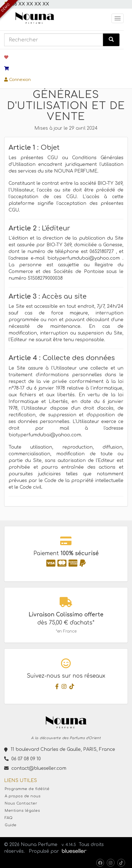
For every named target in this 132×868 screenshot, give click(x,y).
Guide (11, 825)
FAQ (9, 818)
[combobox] (54, 40)
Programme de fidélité (27, 789)
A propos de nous (23, 796)
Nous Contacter (21, 803)
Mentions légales (22, 811)
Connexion (17, 80)
